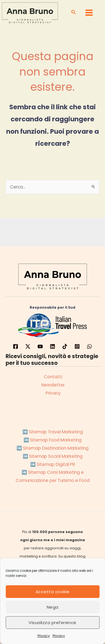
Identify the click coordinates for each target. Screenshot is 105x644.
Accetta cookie (53, 592)
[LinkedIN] (53, 346)
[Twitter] (28, 346)
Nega (53, 607)
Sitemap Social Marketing (56, 456)
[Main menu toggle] (89, 12)
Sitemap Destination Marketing (56, 448)
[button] (74, 13)
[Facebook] (16, 346)
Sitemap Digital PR (56, 464)
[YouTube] (40, 346)
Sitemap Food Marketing (56, 440)
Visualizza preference (53, 623)
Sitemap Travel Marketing (56, 432)
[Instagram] (77, 346)
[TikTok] (65, 346)
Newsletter (53, 385)
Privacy (44, 636)
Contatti (53, 377)
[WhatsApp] (89, 346)
